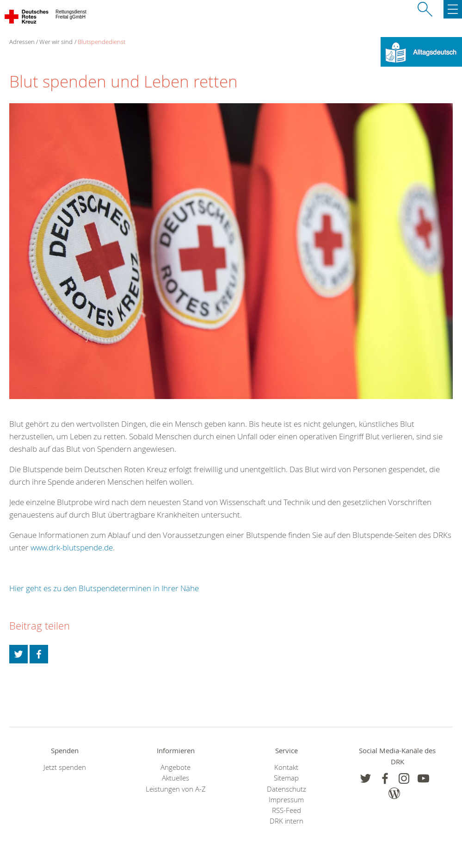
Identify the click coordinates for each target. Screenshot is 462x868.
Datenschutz (286, 789)
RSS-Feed (286, 810)
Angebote (176, 767)
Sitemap (286, 778)
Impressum (286, 800)
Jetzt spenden (65, 767)
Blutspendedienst (102, 42)
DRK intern (286, 821)
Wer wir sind (56, 42)
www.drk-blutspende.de (72, 547)
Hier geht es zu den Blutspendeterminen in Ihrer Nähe (104, 588)
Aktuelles (176, 778)
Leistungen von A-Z (176, 789)
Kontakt (286, 767)
